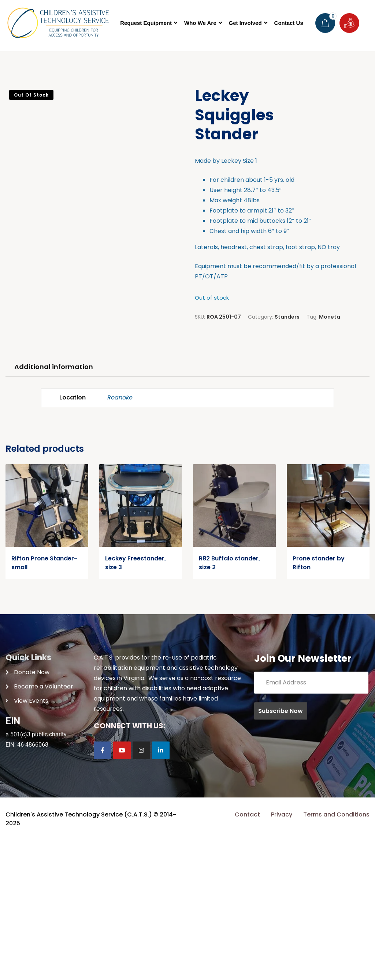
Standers (287, 317)
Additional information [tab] (54, 506)
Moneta (330, 317)
